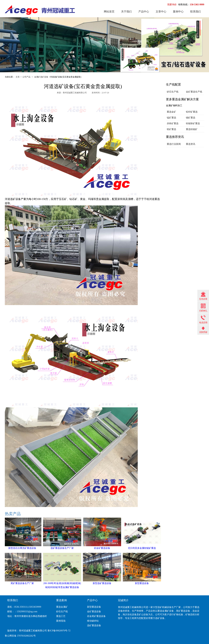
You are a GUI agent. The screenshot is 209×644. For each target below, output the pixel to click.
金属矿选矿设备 (41, 77)
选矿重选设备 (94, 625)
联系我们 (196, 12)
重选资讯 (191, 144)
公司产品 (26, 77)
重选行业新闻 (174, 144)
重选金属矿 (62, 607)
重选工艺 (61, 616)
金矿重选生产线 (194, 92)
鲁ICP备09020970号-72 (59, 631)
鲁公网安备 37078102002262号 (20, 636)
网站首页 (109, 12)
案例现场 (61, 621)
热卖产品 (13, 514)
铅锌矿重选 (192, 112)
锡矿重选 (191, 118)
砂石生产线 (173, 92)
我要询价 (172, 5)
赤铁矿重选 (173, 123)
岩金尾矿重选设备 (96, 616)
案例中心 (178, 12)
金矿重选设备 (94, 612)
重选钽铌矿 (192, 129)
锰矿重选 (171, 118)
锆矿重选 (171, 129)
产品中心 (144, 12)
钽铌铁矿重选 (193, 123)
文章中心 (161, 12)
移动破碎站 (93, 621)
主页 (18, 77)
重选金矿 (171, 112)
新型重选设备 (94, 607)
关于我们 (126, 12)
